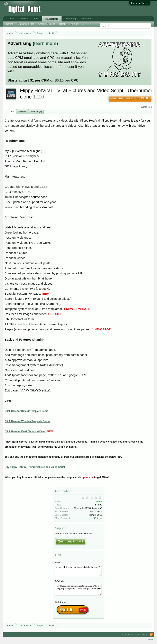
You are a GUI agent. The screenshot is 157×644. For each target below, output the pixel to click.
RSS (151, 635)
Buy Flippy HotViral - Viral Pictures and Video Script (35, 467)
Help (138, 635)
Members (87, 19)
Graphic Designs (47, 24)
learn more (45, 44)
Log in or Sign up (140, 3)
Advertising (70, 19)
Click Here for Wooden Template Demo (27, 421)
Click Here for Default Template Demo (27, 411)
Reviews (22, 112)
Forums (24, 19)
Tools (36, 19)
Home (11, 19)
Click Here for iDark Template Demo (25, 432)
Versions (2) (36, 112)
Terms (150, 640)
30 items (98, 518)
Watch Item (147, 107)
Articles (74, 24)
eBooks (63, 24)
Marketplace (52, 19)
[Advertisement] (67, 9)
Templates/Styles (26, 24)
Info (12, 112)
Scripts (10, 24)
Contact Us (128, 635)
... (83, 24)
